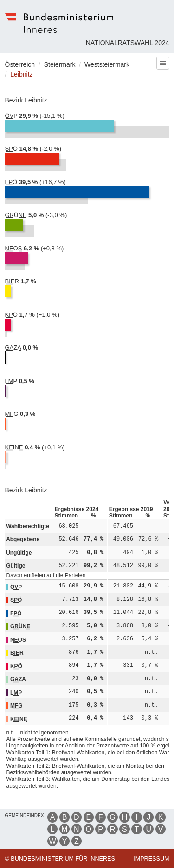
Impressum (151, 859)
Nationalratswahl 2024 (128, 43)
